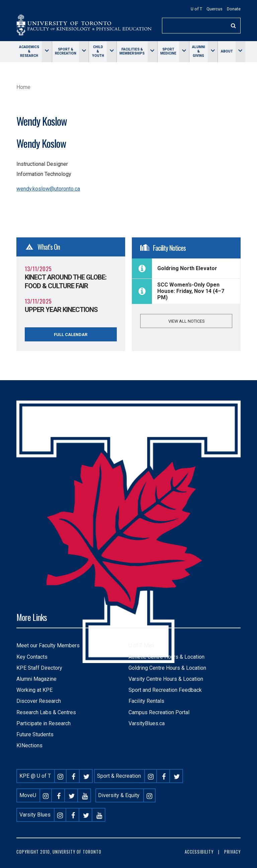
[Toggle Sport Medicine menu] (184, 52)
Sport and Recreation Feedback (165, 690)
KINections (29, 745)
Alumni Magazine (36, 679)
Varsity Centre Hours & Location (166, 679)
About (227, 51)
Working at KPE (34, 690)
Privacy (232, 852)
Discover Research (39, 701)
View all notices (186, 321)
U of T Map (141, 645)
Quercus (215, 9)
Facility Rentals (146, 701)
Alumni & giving (199, 51)
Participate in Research (44, 723)
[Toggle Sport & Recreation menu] (84, 52)
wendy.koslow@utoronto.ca (48, 189)
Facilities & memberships (132, 51)
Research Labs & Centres (46, 712)
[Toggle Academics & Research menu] (47, 52)
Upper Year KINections (61, 310)
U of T (196, 9)
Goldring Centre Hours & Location (167, 668)
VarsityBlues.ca (147, 723)
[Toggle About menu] (240, 52)
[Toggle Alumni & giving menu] (213, 52)
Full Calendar (71, 335)
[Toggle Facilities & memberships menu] (152, 52)
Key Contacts (32, 657)
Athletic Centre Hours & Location (166, 657)
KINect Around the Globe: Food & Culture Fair (66, 282)
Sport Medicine (168, 51)
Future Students (35, 734)
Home (23, 87)
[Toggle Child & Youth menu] (112, 52)
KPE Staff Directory (39, 668)
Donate (234, 9)
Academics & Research (29, 51)
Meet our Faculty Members (48, 645)
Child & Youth (98, 51)
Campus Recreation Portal (159, 712)
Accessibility (199, 852)
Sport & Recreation (66, 51)
